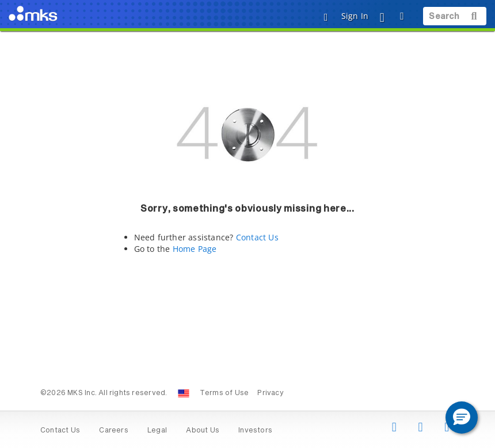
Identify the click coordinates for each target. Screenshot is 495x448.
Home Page (195, 249)
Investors (255, 431)
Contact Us (257, 237)
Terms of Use (224, 393)
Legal (157, 431)
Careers (113, 431)
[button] (462, 418)
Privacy (270, 393)
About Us (203, 431)
